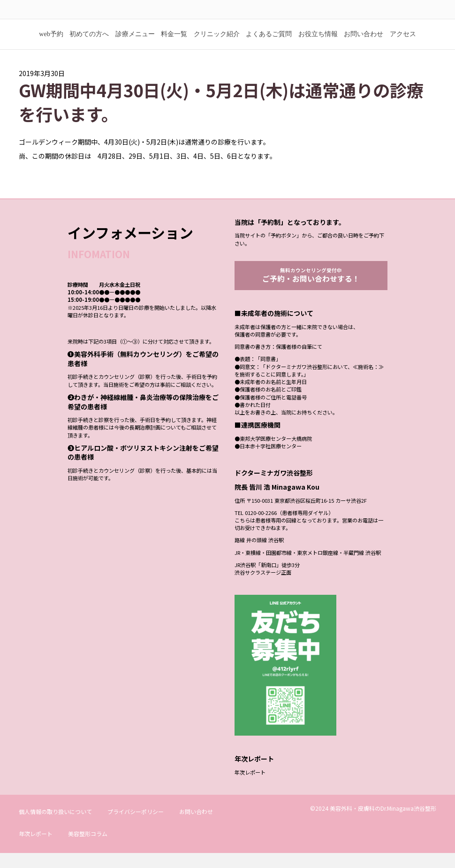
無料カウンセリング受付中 (311, 290)
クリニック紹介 (217, 48)
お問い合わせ (364, 48)
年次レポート (250, 787)
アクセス (403, 48)
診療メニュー (135, 48)
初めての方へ (89, 48)
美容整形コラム (88, 849)
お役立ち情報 (318, 48)
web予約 (51, 48)
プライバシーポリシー (136, 826)
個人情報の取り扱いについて (55, 826)
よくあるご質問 (269, 48)
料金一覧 (174, 48)
